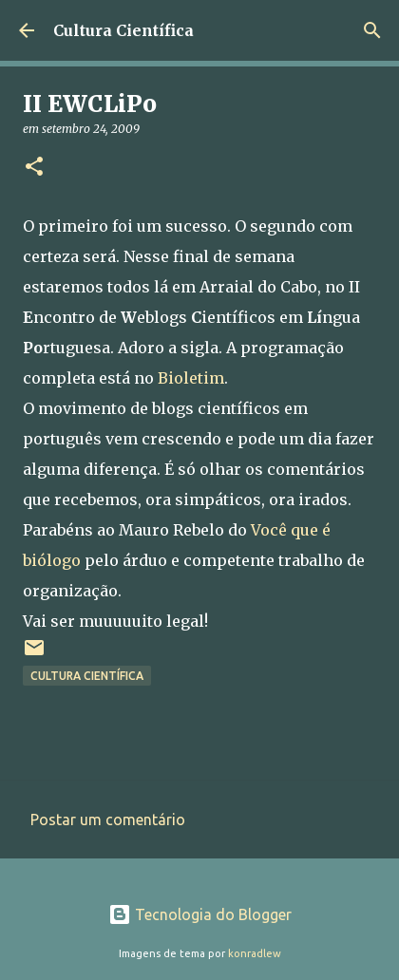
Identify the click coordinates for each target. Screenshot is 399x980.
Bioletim (191, 378)
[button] (34, 168)
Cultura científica (87, 676)
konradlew (255, 953)
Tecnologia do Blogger (200, 914)
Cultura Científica (123, 30)
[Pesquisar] (372, 30)
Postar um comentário (108, 820)
